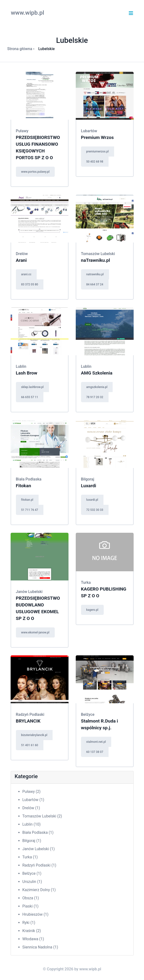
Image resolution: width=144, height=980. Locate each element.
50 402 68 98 (95, 162)
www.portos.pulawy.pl (35, 172)
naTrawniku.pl (96, 260)
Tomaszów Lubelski (42, 816)
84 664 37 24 (95, 284)
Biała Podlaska (38, 832)
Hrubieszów (35, 914)
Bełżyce (32, 873)
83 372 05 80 (30, 284)
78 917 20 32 (95, 397)
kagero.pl (92, 610)
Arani (21, 260)
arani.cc (26, 274)
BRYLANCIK (28, 721)
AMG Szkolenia (97, 373)
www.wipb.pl (27, 13)
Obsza (31, 898)
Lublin (32, 824)
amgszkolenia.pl (97, 387)
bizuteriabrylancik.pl (34, 735)
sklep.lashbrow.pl (32, 387)
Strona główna (20, 49)
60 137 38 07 (95, 752)
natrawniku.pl (95, 274)
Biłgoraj (32, 841)
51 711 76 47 (30, 510)
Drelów (31, 808)
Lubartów (33, 800)
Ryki (29, 923)
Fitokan (24, 486)
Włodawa (33, 939)
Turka (30, 857)
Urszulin (32, 882)
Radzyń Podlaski (39, 865)
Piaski (31, 906)
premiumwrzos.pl (98, 151)
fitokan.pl (27, 500)
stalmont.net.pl (96, 742)
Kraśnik (32, 931)
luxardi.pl (92, 500)
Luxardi (89, 486)
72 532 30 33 (95, 510)
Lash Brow (27, 373)
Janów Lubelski (39, 849)
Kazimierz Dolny (39, 890)
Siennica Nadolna (40, 947)
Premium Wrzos (97, 137)
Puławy (32, 792)
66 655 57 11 (30, 397)
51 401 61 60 (30, 745)
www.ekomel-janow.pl (35, 632)
